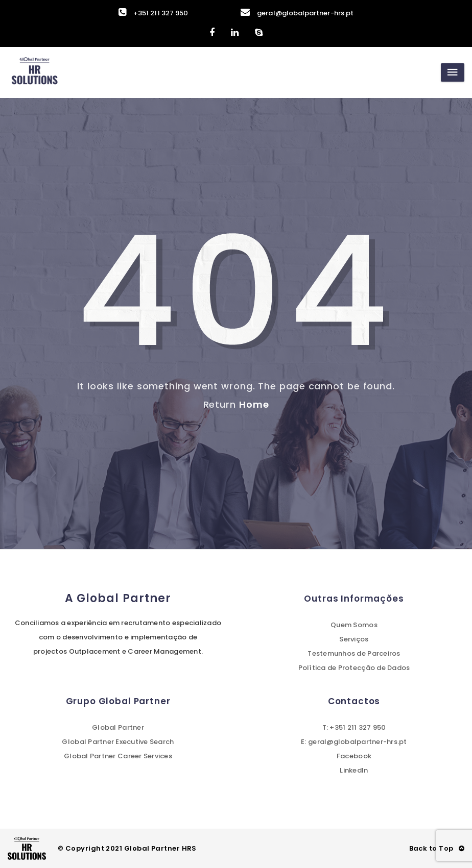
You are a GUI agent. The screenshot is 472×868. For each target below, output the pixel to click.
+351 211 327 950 (153, 13)
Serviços (354, 639)
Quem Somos (354, 625)
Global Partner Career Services (118, 756)
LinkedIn (354, 770)
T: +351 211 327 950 (354, 727)
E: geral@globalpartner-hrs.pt (354, 742)
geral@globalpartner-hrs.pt (297, 13)
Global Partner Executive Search (118, 742)
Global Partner (118, 727)
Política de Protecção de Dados (354, 668)
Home (254, 404)
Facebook (354, 756)
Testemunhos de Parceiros (354, 653)
